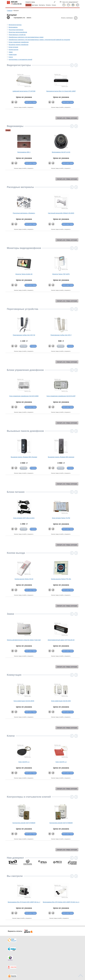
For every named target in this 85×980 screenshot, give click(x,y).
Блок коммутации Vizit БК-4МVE (24, 701)
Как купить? (15, 956)
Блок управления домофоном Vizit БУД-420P (61, 396)
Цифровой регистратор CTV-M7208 (24, 91)
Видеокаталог (52, 952)
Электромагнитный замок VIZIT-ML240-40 (61, 640)
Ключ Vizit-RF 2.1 (24, 762)
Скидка (8, 130)
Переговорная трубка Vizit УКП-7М (24, 335)
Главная (10, 11)
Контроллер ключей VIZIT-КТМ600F (24, 823)
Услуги (54, 5)
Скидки (13, 960)
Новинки (51, 956)
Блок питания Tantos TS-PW (61, 518)
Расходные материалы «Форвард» (24, 213)
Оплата (48, 5)
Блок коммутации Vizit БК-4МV (61, 701)
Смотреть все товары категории (67, 118)
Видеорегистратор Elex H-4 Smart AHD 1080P (61, 91)
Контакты (42, 5)
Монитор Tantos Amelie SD (24, 274)
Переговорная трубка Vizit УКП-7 (61, 335)
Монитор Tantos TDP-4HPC (61, 274)
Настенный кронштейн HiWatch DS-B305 (61, 213)
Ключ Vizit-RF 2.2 (61, 762)
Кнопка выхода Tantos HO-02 (24, 579)
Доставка (35, 5)
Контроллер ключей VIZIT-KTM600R (61, 823)
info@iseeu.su (71, 961)
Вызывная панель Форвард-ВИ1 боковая (24, 457)
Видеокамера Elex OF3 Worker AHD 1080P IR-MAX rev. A (61, 902)
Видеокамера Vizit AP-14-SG (61, 152)
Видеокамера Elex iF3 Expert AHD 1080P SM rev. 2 (24, 902)
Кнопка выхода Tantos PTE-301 (61, 579)
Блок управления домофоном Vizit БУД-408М (24, 396)
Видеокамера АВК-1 (24, 152)
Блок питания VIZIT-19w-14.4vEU (24, 518)
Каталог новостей (35, 952)
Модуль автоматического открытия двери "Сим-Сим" (24, 640)
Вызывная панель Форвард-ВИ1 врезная (61, 457)
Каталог (28, 5)
